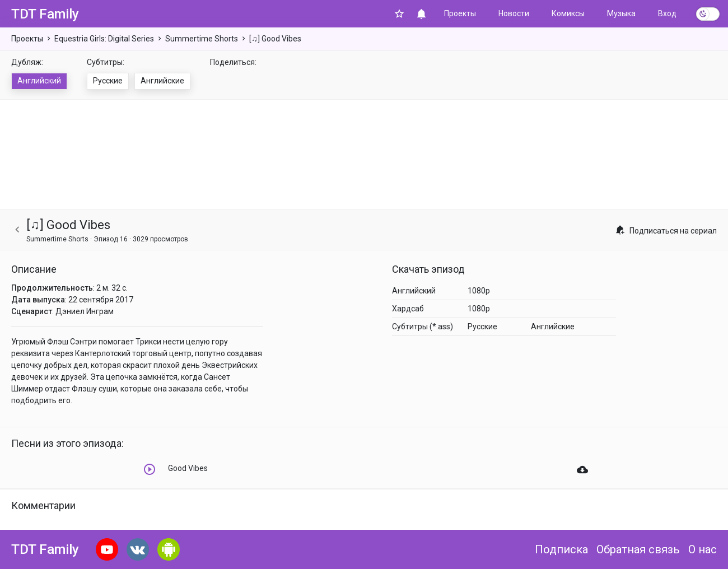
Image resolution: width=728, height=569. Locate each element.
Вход (667, 13)
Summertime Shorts (202, 39)
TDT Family (45, 14)
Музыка (621, 13)
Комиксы (568, 13)
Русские (108, 81)
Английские (162, 81)
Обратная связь (638, 549)
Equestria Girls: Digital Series (104, 39)
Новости (514, 13)
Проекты (460, 13)
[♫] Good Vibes (275, 39)
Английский (39, 81)
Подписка (561, 549)
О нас (703, 549)
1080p (479, 291)
